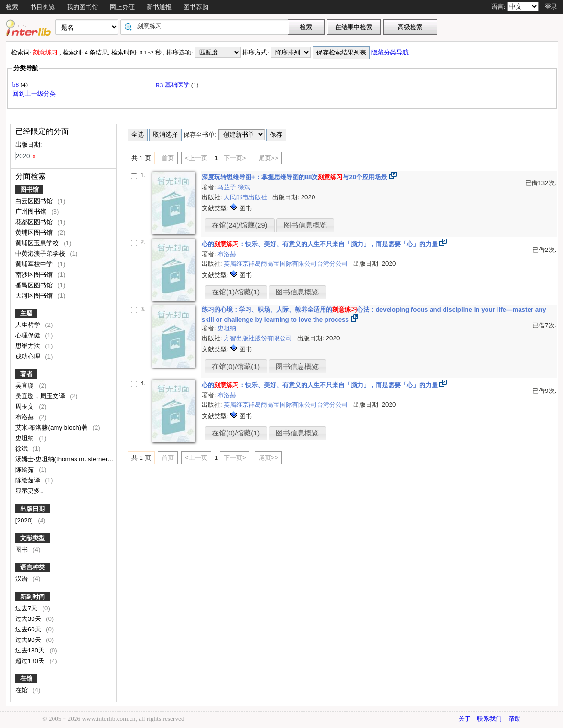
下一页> (235, 158)
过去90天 (29, 640)
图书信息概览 (305, 225)
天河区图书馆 (35, 296)
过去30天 (29, 619)
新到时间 (32, 597)
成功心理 (29, 356)
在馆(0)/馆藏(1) (236, 367)
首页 (168, 158)
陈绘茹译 (29, 480)
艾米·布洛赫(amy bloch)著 (52, 428)
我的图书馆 (82, 7)
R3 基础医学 (173, 85)
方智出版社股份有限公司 (259, 338)
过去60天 (29, 629)
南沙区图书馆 (35, 275)
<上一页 (196, 158)
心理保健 (29, 335)
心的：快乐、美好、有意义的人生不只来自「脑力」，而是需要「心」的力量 (320, 244)
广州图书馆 (32, 212)
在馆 (26, 679)
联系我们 (489, 719)
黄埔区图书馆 (35, 233)
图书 (22, 549)
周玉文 (26, 407)
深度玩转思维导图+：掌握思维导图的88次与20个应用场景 (294, 177)
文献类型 (32, 538)
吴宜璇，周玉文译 (41, 396)
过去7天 (27, 608)
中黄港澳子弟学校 (41, 254)
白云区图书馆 (35, 201)
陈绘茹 (26, 470)
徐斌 (22, 449)
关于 (465, 719)
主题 (26, 313)
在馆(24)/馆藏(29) (239, 225)
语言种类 (32, 567)
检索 (12, 7)
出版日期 (32, 509)
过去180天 (31, 650)
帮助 (515, 719)
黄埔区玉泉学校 (38, 243)
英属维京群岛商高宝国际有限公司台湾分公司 (287, 264)
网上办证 (122, 7)
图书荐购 (196, 7)
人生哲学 (29, 325)
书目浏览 (43, 7)
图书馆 (29, 190)
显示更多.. (29, 491)
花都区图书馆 (35, 222)
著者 (26, 374)
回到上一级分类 (34, 93)
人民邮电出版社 (246, 197)
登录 (551, 6)
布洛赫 (26, 417)
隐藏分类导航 (391, 52)
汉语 (22, 579)
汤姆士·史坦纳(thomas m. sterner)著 (67, 459)
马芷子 (228, 187)
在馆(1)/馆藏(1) (236, 292)
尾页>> (269, 158)
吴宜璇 (26, 386)
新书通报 (159, 7)
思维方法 (29, 346)
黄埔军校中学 (35, 264)
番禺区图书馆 (35, 285)
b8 (16, 84)
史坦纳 (26, 438)
